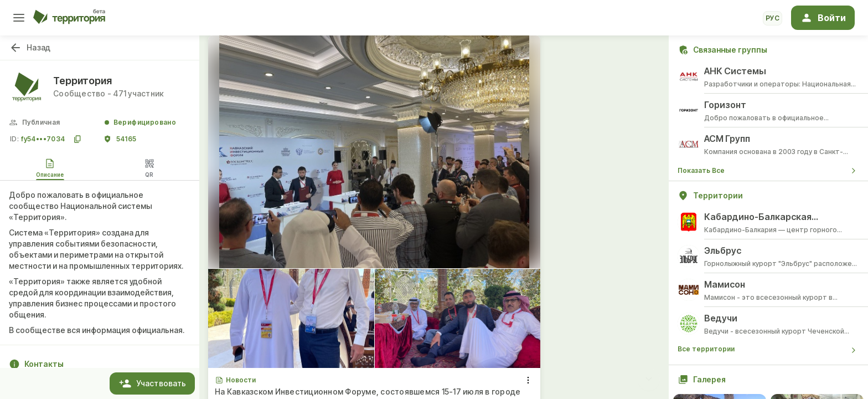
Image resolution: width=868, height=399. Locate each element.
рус (773, 18)
